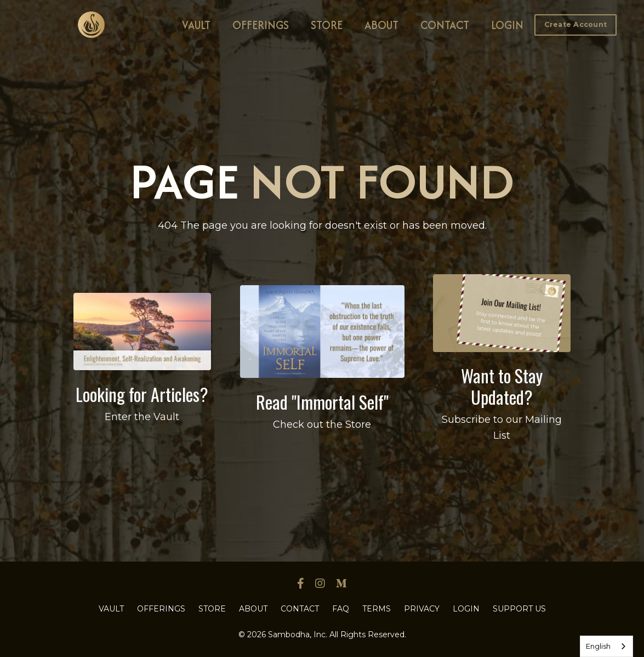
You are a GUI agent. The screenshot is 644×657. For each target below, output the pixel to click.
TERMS (377, 609)
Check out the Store (322, 424)
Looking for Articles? (142, 394)
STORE (327, 25)
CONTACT (445, 25)
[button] (576, 24)
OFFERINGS (261, 25)
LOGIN (507, 25)
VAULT (196, 25)
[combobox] (606, 646)
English (598, 646)
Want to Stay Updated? (502, 386)
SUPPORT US (519, 609)
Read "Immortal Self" (322, 402)
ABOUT (381, 25)
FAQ (341, 609)
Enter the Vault (142, 417)
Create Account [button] (576, 24)
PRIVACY (422, 609)
